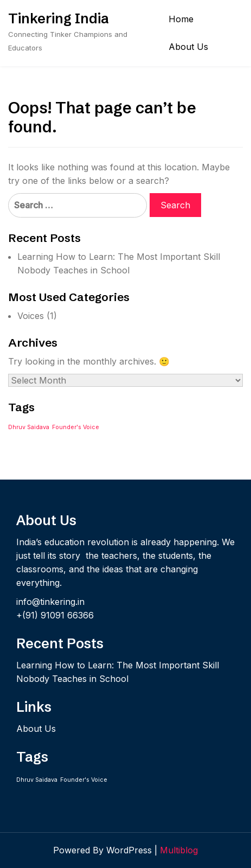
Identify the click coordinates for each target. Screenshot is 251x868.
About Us (188, 47)
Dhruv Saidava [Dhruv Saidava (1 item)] (29, 427)
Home (181, 19)
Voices (31, 316)
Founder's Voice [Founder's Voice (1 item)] (76, 427)
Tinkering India (59, 18)
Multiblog (179, 850)
